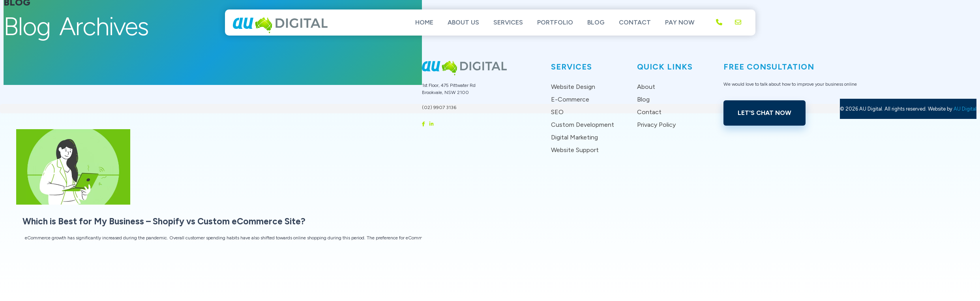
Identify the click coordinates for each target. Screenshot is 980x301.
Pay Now (680, 22)
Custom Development (583, 125)
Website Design (573, 87)
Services (508, 22)
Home (424, 22)
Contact (635, 22)
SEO (557, 112)
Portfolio (555, 22)
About (646, 87)
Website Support (575, 150)
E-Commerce (570, 99)
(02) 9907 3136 (439, 107)
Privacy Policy (656, 125)
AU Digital (965, 109)
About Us (463, 22)
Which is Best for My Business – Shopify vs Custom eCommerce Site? (164, 221)
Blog (596, 22)
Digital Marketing (574, 137)
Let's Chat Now (765, 113)
